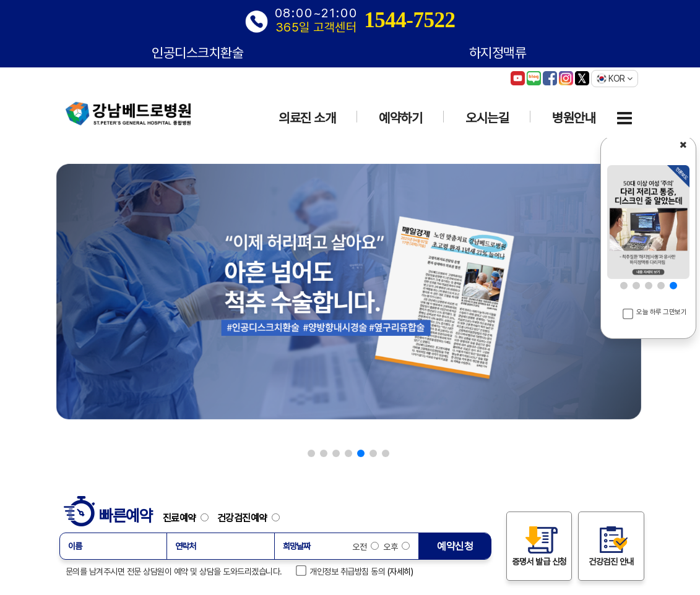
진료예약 (189, 518)
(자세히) (400, 571)
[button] (311, 453)
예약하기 (400, 118)
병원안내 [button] (574, 118)
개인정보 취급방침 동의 (341, 571)
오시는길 (487, 118)
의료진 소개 (307, 118)
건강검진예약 (248, 518)
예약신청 (455, 546)
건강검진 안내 (611, 546)
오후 (396, 547)
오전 (365, 547)
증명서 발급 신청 (539, 546)
